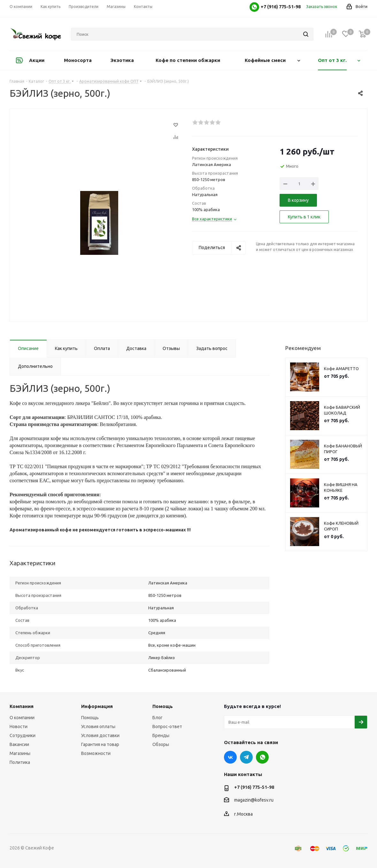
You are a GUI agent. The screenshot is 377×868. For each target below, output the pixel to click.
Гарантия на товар (100, 744)
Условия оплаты (98, 727)
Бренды (161, 735)
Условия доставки (100, 735)
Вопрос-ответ (167, 727)
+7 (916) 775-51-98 (254, 787)
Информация (97, 706)
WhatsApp (262, 757)
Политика (20, 762)
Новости (19, 727)
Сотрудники (23, 735)
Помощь (90, 718)
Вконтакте (230, 757)
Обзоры (161, 744)
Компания (22, 706)
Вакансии (19, 744)
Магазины (20, 753)
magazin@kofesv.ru (254, 800)
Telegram (246, 757)
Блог (158, 718)
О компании (22, 718)
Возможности (96, 753)
